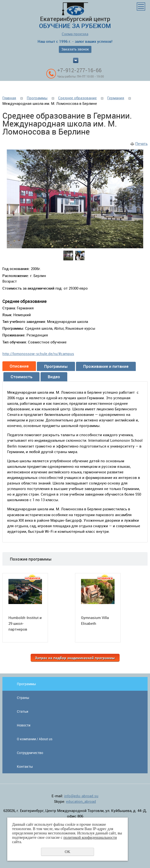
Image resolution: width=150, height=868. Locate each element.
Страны (23, 698)
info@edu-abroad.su (81, 796)
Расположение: (16, 276)
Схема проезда (75, 34)
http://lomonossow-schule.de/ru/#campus (38, 354)
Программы (37, 98)
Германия (116, 98)
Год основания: (16, 269)
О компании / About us (35, 739)
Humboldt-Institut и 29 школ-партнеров (25, 623)
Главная (9, 98)
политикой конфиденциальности (90, 837)
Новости (24, 725)
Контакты (25, 766)
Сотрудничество (30, 753)
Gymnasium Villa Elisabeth (95, 620)
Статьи (23, 711)
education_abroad (81, 801)
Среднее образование (77, 98)
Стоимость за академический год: (32, 288)
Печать (141, 143)
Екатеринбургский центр (75, 16)
